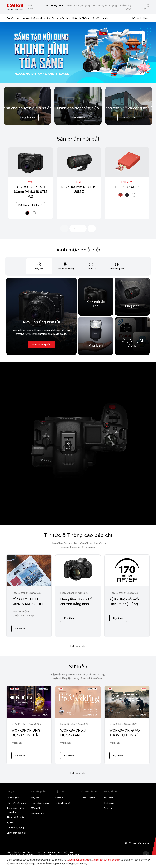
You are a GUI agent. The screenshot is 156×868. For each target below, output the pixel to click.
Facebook (109, 793)
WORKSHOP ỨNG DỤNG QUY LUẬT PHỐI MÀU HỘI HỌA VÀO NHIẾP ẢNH (28, 735)
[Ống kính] (132, 297)
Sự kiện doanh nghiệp (23, 616)
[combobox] (31, 205)
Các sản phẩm (13, 18)
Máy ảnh (35, 793)
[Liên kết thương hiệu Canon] (15, 7)
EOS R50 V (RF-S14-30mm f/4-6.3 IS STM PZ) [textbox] (31, 205)
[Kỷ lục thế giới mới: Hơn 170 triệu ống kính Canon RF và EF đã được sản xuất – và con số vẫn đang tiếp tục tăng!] (127, 595)
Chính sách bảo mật (16, 828)
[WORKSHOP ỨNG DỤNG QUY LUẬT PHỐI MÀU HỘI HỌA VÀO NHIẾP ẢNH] (29, 722)
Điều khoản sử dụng (78, 860)
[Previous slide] (64, 228)
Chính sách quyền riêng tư (105, 860)
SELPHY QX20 (127, 187)
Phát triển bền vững (41, 18)
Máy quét (36, 804)
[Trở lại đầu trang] (146, 850)
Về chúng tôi (13, 793)
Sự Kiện (96, 18)
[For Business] (78, 113)
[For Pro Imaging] (27, 113)
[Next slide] (92, 228)
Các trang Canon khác (139, 839)
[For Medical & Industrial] (129, 113)
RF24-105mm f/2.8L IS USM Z (79, 189)
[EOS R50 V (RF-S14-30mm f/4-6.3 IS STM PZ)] (31, 183)
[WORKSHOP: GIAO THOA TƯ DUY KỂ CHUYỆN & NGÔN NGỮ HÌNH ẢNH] (127, 722)
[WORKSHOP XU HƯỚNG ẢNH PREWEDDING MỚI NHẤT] (78, 722)
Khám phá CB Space (81, 18)
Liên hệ (105, 18)
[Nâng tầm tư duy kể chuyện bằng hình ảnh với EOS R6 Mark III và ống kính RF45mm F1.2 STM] (78, 595)
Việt (144, 9)
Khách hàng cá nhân (56, 5)
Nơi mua (26, 18)
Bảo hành (137, 18)
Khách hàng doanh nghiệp (105, 5)
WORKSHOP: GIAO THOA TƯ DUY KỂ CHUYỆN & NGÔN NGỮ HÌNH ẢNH (125, 735)
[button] (145, 45)
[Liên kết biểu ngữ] (78, 53)
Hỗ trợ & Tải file (87, 793)
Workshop (17, 741)
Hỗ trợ (146, 18)
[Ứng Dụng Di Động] (132, 336)
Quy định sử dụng (15, 823)
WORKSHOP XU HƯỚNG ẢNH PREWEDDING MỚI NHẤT (76, 735)
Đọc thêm (20, 626)
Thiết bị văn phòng (40, 798)
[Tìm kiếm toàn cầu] (148, 6)
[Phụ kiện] (96, 336)
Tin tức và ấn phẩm (61, 18)
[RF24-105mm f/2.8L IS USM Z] (79, 183)
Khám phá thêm (78, 644)
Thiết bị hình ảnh (20, 612)
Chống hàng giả (63, 798)
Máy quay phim (38, 809)
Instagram (109, 798)
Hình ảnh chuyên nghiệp (79, 5)
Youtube (108, 804)
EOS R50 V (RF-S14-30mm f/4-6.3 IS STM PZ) (30, 191)
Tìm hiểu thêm (27, 117)
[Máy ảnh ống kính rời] (41, 316)
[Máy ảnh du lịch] (96, 297)
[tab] (39, 266)
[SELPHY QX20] (127, 183)
